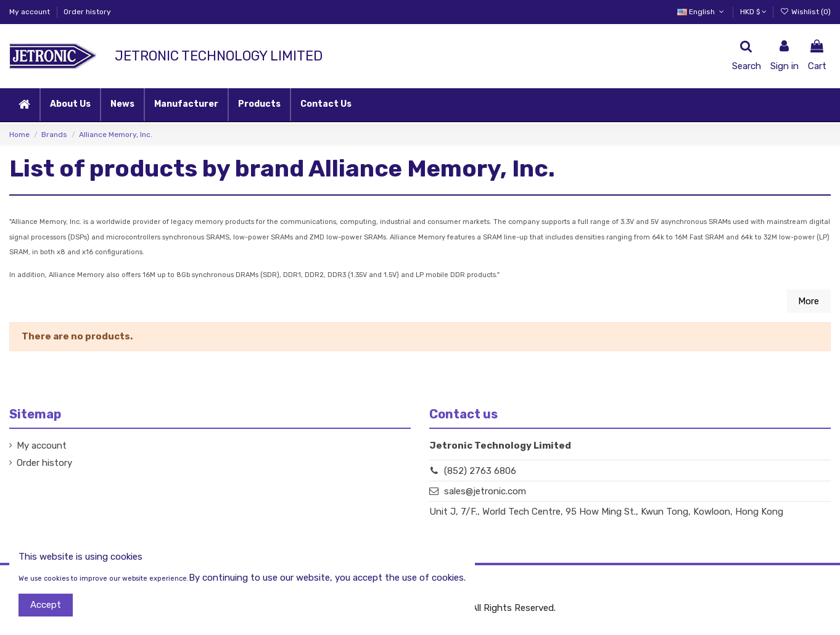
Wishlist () (805, 12)
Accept (46, 605)
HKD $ (753, 12)
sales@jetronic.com (485, 491)
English (702, 12)
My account (31, 12)
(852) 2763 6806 (480, 471)
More (809, 301)
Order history (87, 12)
